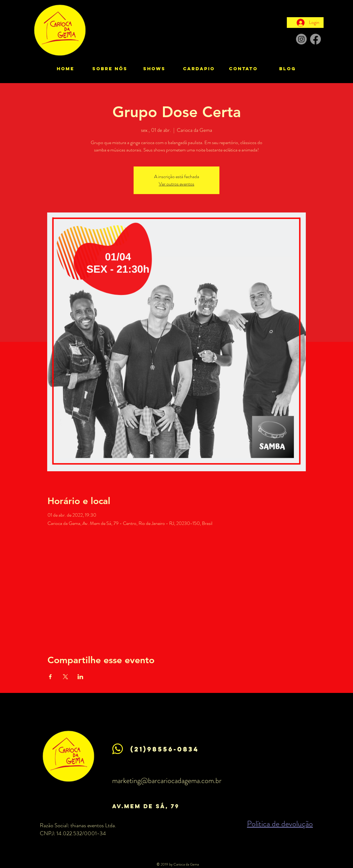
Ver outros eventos (176, 184)
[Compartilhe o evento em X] (65, 677)
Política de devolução (280, 824)
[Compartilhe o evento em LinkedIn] (80, 677)
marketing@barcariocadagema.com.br (167, 781)
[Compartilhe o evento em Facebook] (50, 677)
